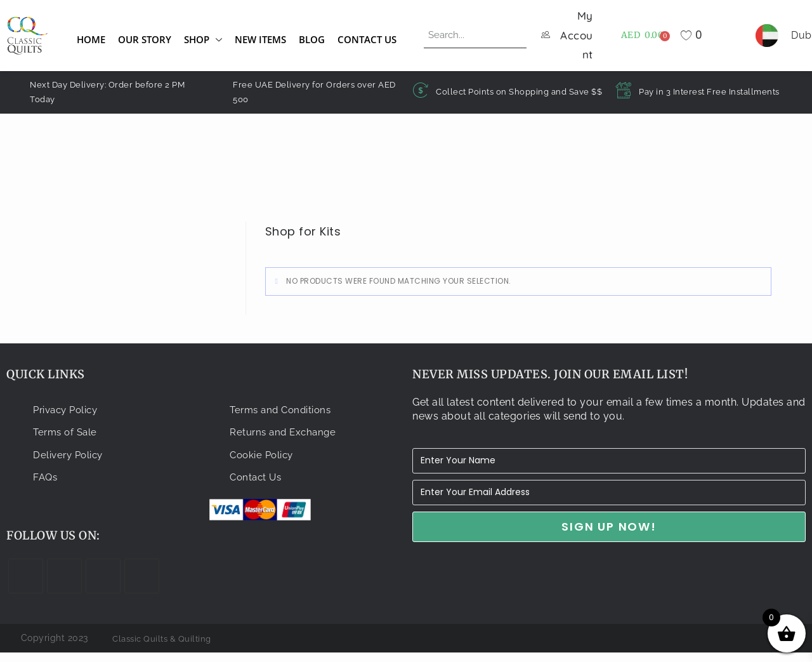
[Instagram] (103, 585)
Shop (203, 43)
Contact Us (367, 43)
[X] (26, 585)
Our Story (145, 43)
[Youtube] (142, 585)
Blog (312, 43)
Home (91, 43)
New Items (260, 43)
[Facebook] (64, 585)
